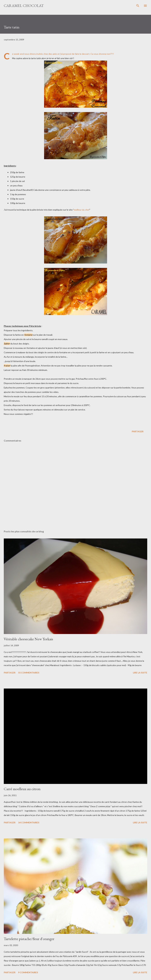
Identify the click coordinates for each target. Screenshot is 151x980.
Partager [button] (138, 431)
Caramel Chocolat (24, 6)
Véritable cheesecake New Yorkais (28, 639)
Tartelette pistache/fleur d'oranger (29, 939)
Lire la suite (140, 673)
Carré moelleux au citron (22, 789)
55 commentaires (29, 673)
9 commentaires (28, 972)
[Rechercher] (138, 6)
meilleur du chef (82, 210)
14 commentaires (29, 822)
